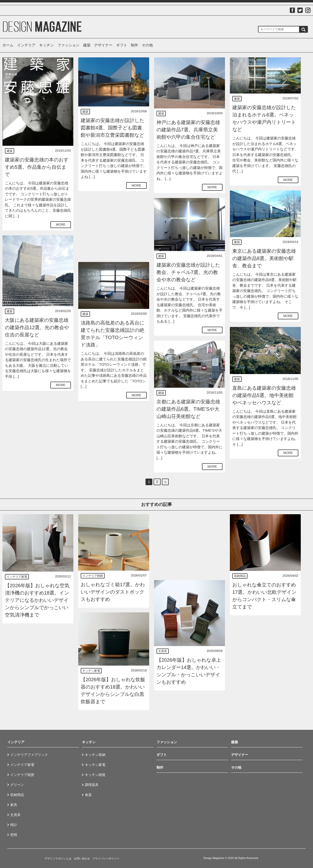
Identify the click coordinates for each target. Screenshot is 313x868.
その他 (147, 45)
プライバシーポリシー (106, 858)
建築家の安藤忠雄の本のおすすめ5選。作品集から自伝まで (37, 167)
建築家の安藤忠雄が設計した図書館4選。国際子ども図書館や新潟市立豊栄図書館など (112, 128)
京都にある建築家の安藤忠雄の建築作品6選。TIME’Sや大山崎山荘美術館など (188, 409)
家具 (14, 805)
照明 (14, 835)
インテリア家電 (17, 577)
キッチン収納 (95, 755)
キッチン (46, 45)
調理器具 (92, 785)
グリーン (17, 785)
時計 (14, 825)
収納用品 (240, 576)
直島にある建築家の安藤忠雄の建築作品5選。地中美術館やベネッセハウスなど (264, 395)
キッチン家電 (91, 671)
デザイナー (103, 45)
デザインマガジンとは (58, 858)
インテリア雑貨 (93, 576)
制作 (134, 45)
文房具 (163, 651)
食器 (88, 795)
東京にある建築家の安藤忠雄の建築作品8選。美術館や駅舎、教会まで (264, 258)
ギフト (122, 45)
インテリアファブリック (29, 755)
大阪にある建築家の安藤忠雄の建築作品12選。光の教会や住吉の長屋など (37, 327)
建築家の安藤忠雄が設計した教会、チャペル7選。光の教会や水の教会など (188, 272)
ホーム (8, 45)
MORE (61, 225)
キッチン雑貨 (95, 775)
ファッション (68, 45)
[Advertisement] (114, 227)
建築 (87, 45)
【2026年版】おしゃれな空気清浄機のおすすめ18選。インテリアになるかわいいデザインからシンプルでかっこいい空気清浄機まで (37, 600)
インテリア (26, 45)
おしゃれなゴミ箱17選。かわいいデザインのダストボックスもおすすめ (113, 592)
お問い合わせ (82, 858)
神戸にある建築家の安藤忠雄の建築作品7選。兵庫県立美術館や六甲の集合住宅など (188, 130)
